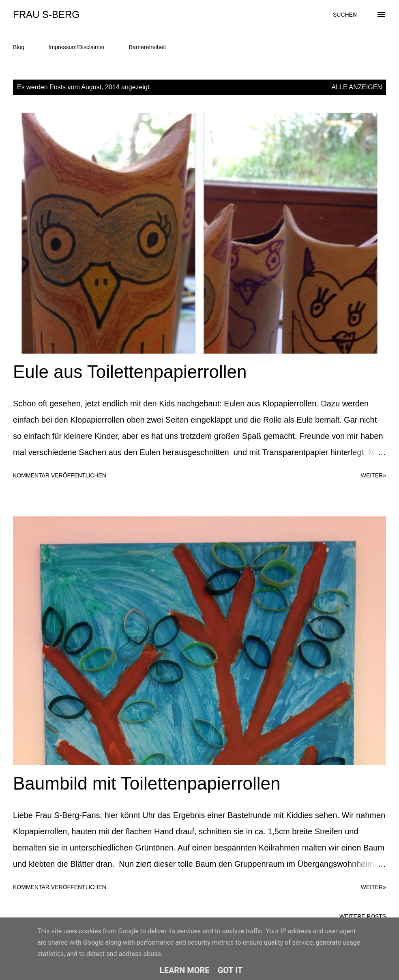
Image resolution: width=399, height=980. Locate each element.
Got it (230, 970)
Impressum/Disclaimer (77, 47)
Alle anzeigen (357, 87)
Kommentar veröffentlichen (60, 475)
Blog (19, 47)
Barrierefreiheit (148, 47)
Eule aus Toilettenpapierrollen (130, 372)
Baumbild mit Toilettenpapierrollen (147, 783)
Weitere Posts (363, 916)
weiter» (373, 475)
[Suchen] (345, 15)
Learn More (185, 970)
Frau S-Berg (46, 14)
